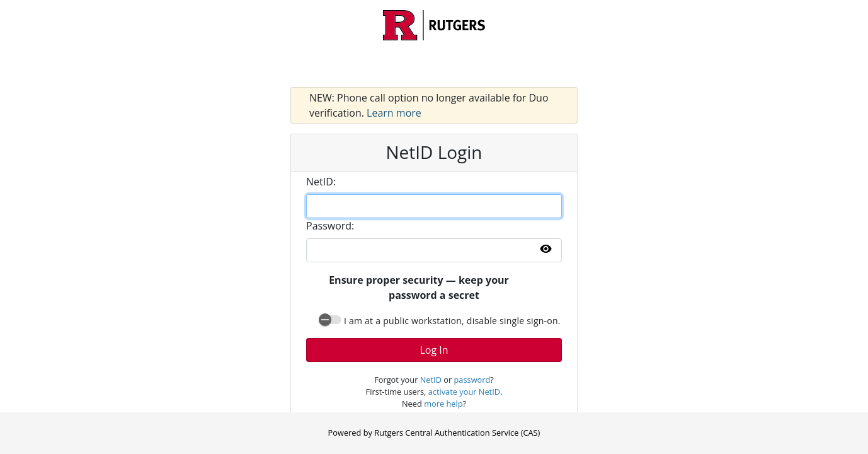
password (472, 380)
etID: (321, 182)
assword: (330, 226)
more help (443, 404)
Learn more (394, 113)
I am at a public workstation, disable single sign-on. (452, 321)
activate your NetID (464, 392)
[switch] (330, 320)
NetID (431, 380)
